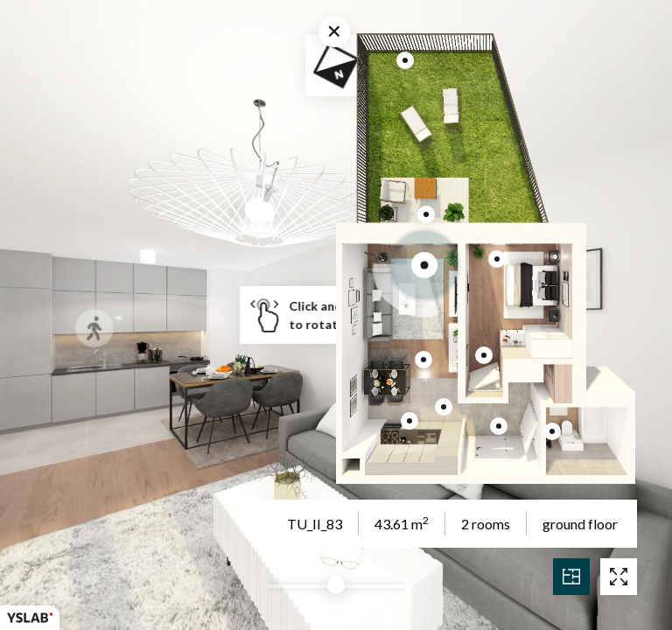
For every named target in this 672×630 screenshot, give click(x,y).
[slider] (336, 585)
